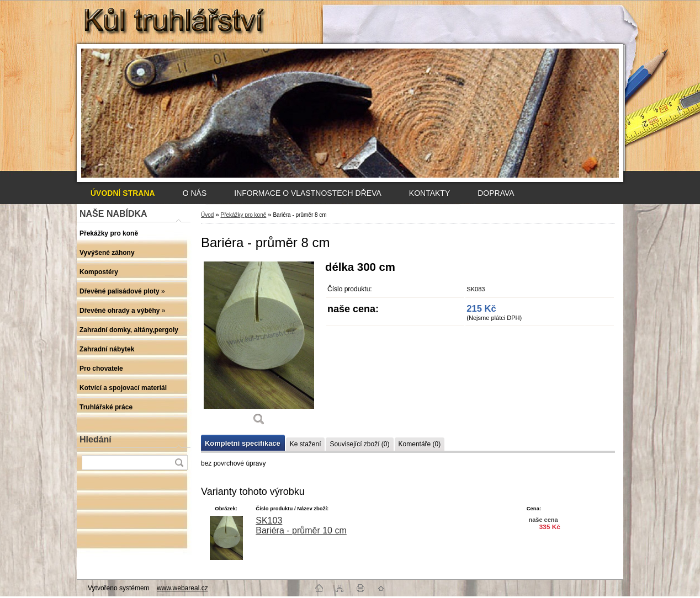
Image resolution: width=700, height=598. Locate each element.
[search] (179, 463)
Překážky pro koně (243, 215)
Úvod (207, 215)
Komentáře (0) (420, 444)
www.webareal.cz (182, 588)
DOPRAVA (496, 193)
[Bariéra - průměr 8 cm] (259, 347)
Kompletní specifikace (243, 443)
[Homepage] (123, 193)
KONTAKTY (429, 193)
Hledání (96, 439)
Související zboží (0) (359, 444)
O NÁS (195, 193)
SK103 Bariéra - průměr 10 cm (301, 525)
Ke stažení (306, 444)
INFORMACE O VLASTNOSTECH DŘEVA (308, 193)
